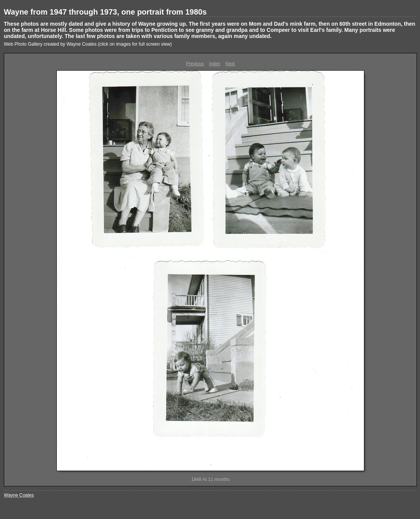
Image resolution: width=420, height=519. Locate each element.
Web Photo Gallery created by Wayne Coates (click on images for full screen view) (88, 44)
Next (230, 64)
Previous (195, 64)
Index (214, 64)
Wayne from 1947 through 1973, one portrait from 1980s (105, 12)
